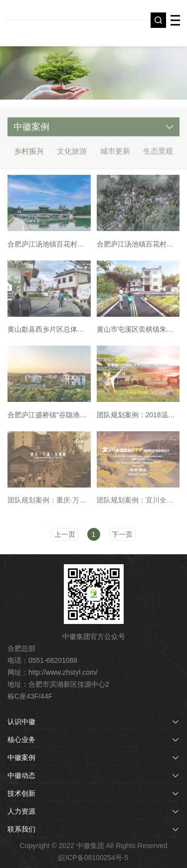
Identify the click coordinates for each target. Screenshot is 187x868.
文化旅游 (72, 155)
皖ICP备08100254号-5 (93, 858)
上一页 (65, 534)
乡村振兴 (29, 155)
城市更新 (115, 155)
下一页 (122, 534)
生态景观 (158, 155)
